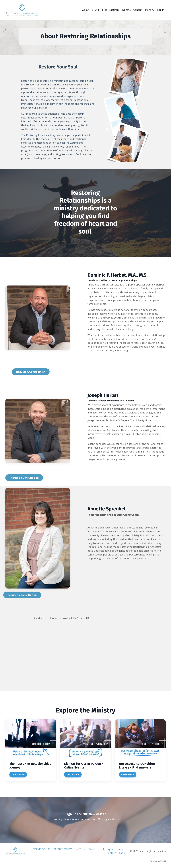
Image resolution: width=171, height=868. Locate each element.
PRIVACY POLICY (63, 849)
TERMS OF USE (42, 849)
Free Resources (111, 10)
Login (122, 853)
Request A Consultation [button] (31, 372)
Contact (138, 10)
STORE (96, 10)
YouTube (80, 849)
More (150, 10)
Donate (126, 10)
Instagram (109, 849)
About (86, 10)
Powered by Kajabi (158, 861)
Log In (161, 10)
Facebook (94, 849)
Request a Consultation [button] (24, 478)
